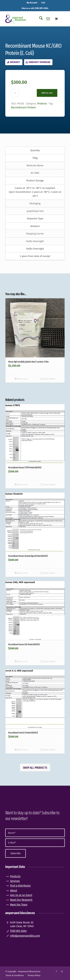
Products (15, 876)
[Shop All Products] (35, 768)
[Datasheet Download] (38, 62)
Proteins (42, 104)
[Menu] (48, 19)
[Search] (39, 19)
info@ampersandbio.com (25, 936)
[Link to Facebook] (56, 971)
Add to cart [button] (21, 379)
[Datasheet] (14, 62)
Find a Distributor (20, 886)
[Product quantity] (15, 93)
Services (15, 881)
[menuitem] (32, 3)
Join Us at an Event (21, 895)
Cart (43, 3)
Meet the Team (19, 905)
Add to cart (47, 93)
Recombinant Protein (23, 108)
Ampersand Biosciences (29, 972)
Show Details (48, 379)
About (14, 891)
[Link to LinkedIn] (62, 971)
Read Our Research (21, 900)
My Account (32, 3)
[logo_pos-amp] (29, 19)
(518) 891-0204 (18, 931)
